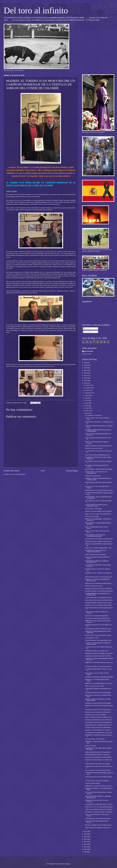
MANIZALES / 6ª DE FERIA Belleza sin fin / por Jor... (99, 683)
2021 (85, 375)
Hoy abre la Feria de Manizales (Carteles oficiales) (98, 757)
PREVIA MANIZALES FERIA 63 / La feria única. (98, 755)
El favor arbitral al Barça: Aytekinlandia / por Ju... (98, 455)
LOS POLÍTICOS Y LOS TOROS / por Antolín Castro (99, 539)
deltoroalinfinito (89, 351)
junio (87, 400)
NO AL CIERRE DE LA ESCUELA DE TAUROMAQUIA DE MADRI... (95, 536)
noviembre (88, 388)
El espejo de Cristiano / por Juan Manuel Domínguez (99, 591)
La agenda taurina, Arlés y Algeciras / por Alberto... (98, 656)
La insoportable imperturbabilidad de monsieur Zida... (99, 733)
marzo (87, 408)
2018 (85, 383)
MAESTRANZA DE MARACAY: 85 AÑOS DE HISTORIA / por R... (97, 562)
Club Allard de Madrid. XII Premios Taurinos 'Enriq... (99, 603)
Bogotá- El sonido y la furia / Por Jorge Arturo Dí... (98, 514)
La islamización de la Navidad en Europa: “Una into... (99, 804)
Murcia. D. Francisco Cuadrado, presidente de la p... (99, 717)
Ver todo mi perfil (87, 354)
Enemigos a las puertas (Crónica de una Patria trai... (99, 588)
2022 (85, 373)
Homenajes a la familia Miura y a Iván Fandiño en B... (99, 720)
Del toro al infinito (36, 10)
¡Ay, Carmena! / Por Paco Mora (93, 415)
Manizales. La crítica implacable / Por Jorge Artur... (98, 730)
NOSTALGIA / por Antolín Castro (94, 448)
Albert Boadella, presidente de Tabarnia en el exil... (98, 629)
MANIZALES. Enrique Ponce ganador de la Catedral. (99, 653)
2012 (85, 844)
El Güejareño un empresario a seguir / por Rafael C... (99, 812)
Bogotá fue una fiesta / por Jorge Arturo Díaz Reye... (99, 446)
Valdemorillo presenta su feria (93, 476)
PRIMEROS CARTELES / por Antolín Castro (97, 651)
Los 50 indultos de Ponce (92, 638)
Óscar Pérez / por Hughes (92, 516)
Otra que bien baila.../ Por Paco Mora (95, 739)
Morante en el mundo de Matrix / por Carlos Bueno (98, 511)
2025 (85, 365)
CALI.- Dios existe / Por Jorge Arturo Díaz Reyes (98, 770)
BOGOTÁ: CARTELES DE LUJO (94, 586)
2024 (85, 368)
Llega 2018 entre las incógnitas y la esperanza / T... (99, 828)
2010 (85, 849)
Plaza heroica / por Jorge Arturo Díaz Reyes (97, 616)
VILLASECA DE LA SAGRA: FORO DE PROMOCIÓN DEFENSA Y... (95, 551)
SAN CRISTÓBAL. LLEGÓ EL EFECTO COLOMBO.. (99, 469)
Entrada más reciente (12, 471)
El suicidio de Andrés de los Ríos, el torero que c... (98, 710)
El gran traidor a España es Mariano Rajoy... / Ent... (99, 548)
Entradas (86, 329)
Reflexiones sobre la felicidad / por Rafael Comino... (99, 583)
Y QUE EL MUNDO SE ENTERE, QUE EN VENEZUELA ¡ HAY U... (96, 505)
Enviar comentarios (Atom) (18, 474)
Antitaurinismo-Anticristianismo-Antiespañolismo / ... (99, 752)
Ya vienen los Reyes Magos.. (93, 783)
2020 (85, 378)
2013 (85, 842)
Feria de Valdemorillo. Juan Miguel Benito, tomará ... (99, 640)
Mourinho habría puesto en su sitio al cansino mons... (99, 577)
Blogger (68, 864)
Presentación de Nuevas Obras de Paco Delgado (98, 703)
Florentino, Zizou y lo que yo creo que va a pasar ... (99, 635)
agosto (87, 395)
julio (87, 398)
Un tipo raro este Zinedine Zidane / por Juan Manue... (99, 809)
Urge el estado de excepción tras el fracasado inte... (99, 722)
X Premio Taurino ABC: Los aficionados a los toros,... (99, 598)
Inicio (43, 471)
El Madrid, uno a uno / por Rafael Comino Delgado (98, 605)
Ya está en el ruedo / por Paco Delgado (95, 715)
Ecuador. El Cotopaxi (91, 746)
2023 (85, 370)
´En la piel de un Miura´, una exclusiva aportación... (99, 666)
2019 (85, 380)
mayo (87, 403)
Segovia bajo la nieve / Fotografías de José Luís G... (99, 725)
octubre (87, 390)
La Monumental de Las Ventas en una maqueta (98, 764)
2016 (85, 834)
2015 (85, 837)
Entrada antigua (72, 471)
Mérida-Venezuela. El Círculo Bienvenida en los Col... (99, 490)
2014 (85, 839)
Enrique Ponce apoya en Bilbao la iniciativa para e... (99, 541)
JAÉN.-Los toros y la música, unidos (95, 686)
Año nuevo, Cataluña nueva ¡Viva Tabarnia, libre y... (99, 825)
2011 (85, 847)
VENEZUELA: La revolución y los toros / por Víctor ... (99, 786)
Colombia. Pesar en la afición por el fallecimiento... (98, 727)
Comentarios (87, 332)
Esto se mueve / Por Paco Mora (93, 509)
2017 (85, 831)
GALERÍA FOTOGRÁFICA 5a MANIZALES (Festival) (99, 677)
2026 (85, 363)
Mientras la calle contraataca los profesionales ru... (98, 712)
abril (87, 406)
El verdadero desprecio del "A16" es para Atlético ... (99, 693)
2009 (85, 852)
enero (87, 413)
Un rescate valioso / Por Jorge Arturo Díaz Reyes (98, 818)
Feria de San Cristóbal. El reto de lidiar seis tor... (98, 618)
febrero (87, 411)
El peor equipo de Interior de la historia (95, 554)
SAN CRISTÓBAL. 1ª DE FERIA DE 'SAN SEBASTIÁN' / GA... (96, 473)
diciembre (88, 385)
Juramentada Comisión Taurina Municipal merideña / (99, 600)
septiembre (88, 393)
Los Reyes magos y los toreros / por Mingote (97, 781)
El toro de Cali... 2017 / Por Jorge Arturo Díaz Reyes (99, 807)
